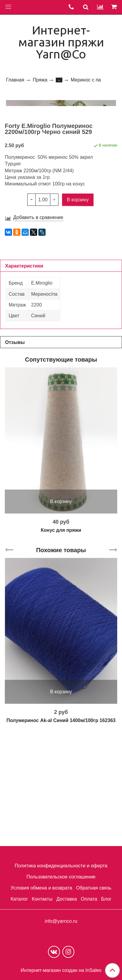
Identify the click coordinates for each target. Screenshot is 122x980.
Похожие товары (61, 655)
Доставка (67, 899)
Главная (15, 80)
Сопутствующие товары (61, 465)
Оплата (89, 899)
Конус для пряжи (61, 635)
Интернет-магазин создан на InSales (61, 970)
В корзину (61, 607)
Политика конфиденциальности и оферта (61, 866)
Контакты (42, 899)
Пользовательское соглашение (61, 877)
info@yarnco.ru (61, 921)
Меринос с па (86, 80)
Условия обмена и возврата (41, 888)
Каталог (19, 899)
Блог (106, 899)
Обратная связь (94, 888)
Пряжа (40, 80)
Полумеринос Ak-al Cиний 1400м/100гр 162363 (61, 826)
